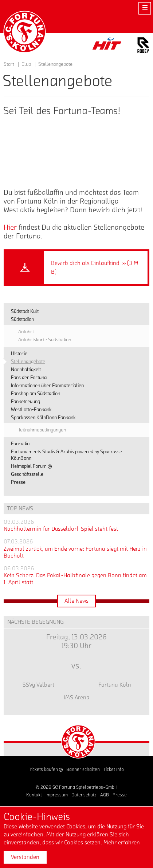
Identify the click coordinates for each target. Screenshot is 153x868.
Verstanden (25, 857)
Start (9, 64)
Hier (11, 228)
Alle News (76, 601)
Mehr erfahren (122, 843)
